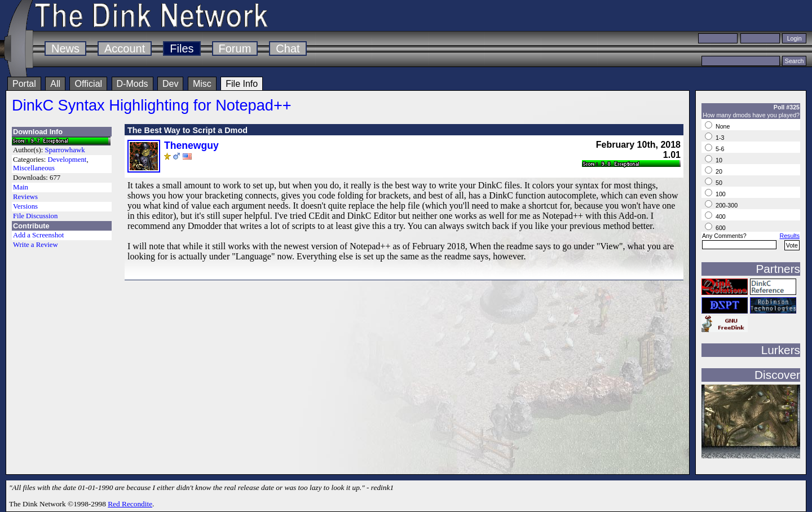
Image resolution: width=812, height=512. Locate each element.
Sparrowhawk (65, 150)
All (55, 84)
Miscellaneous (34, 168)
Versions (25, 206)
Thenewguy (191, 145)
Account (125, 48)
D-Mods (133, 84)
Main (21, 187)
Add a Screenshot (38, 235)
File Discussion (35, 216)
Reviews (25, 197)
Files (182, 48)
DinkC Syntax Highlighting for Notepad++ (152, 105)
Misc (202, 84)
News (65, 48)
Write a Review (36, 245)
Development (67, 160)
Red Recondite (130, 504)
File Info (242, 84)
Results (789, 236)
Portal (24, 84)
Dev (170, 84)
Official (88, 84)
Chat (288, 48)
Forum (235, 48)
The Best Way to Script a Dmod (187, 130)
